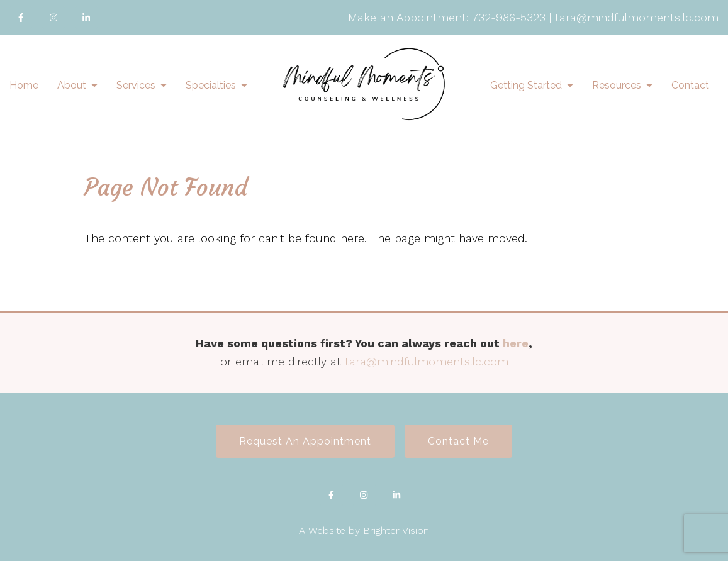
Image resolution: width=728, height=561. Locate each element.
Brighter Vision (396, 530)
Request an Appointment (305, 441)
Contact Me (458, 441)
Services (136, 85)
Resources (617, 85)
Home (24, 85)
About (72, 85)
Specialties (211, 85)
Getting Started (526, 85)
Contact (690, 85)
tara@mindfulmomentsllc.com (637, 17)
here (516, 343)
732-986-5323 (509, 17)
